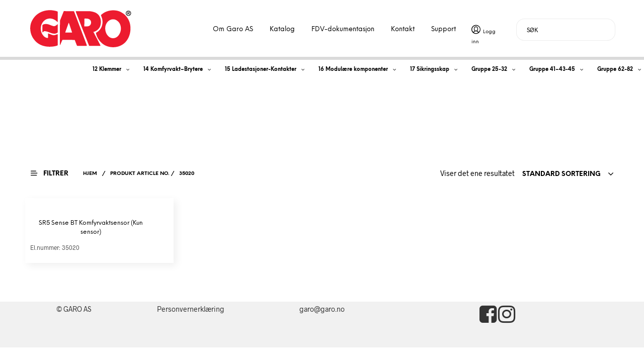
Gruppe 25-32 (489, 70)
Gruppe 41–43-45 (552, 70)
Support (444, 29)
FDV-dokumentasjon (343, 29)
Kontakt (403, 29)
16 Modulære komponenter (353, 70)
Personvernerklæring (191, 309)
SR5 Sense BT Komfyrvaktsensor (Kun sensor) (91, 228)
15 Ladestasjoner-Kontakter (261, 70)
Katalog (282, 29)
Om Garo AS (233, 29)
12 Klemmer (107, 70)
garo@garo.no (322, 309)
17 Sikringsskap (430, 70)
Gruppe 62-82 (615, 70)
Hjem (90, 174)
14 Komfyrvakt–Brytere (173, 70)
